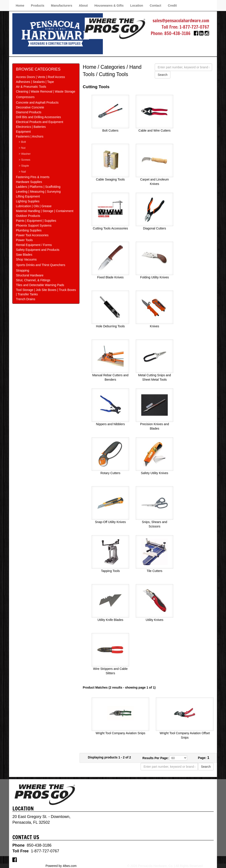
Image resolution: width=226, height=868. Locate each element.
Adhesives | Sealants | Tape (35, 82)
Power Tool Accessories (32, 235)
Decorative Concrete (30, 107)
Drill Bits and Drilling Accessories (38, 117)
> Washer (25, 154)
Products (38, 6)
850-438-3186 (177, 33)
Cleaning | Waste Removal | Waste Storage (45, 91)
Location (137, 6)
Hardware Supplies (29, 182)
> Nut (22, 148)
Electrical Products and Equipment (40, 122)
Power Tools (24, 240)
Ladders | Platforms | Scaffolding (38, 187)
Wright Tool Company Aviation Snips (120, 733)
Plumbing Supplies (29, 230)
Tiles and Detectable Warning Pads (40, 285)
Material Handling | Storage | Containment (45, 211)
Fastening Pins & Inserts (33, 177)
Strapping (23, 270)
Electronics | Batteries (31, 127)
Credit (172, 6)
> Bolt (22, 142)
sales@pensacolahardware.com (181, 21)
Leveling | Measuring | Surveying (38, 192)
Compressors (25, 97)
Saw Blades (24, 255)
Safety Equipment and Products (38, 250)
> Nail (22, 172)
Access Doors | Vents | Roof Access (40, 77)
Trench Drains (25, 299)
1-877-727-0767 (194, 27)
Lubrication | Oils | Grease (34, 206)
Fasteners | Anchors (30, 136)
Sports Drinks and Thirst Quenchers (41, 265)
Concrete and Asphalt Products (37, 102)
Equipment (23, 132)
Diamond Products (29, 112)
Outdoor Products (28, 216)
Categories (113, 67)
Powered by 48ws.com (61, 866)
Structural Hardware (30, 275)
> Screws (24, 160)
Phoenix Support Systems (34, 225)
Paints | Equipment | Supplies (36, 221)
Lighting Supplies (28, 201)
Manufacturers (62, 6)
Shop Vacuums (26, 259)
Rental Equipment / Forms (34, 245)
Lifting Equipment (28, 196)
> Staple (24, 166)
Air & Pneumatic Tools (31, 87)
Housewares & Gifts (109, 6)
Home (20, 6)
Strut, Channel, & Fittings (33, 280)
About (83, 6)
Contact (155, 6)
